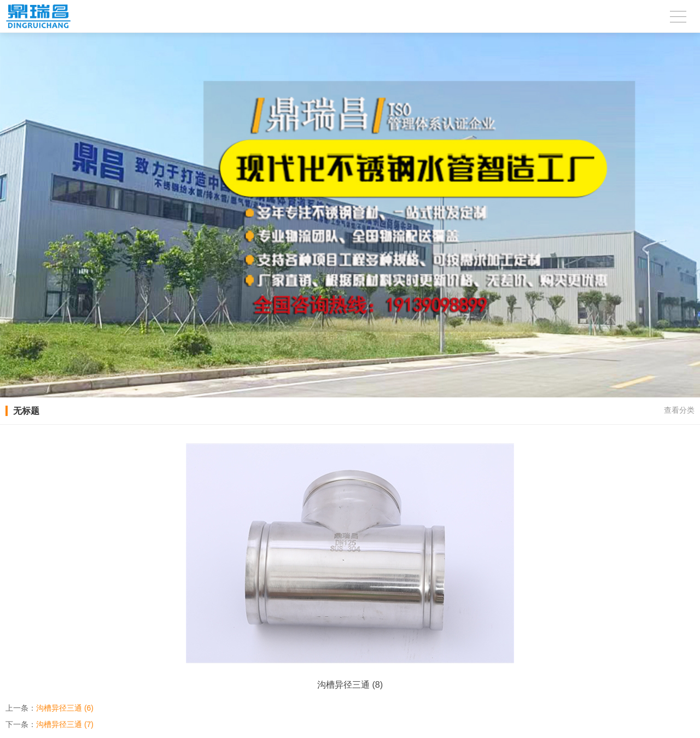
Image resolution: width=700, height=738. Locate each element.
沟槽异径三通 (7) (65, 724)
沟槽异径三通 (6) (65, 708)
